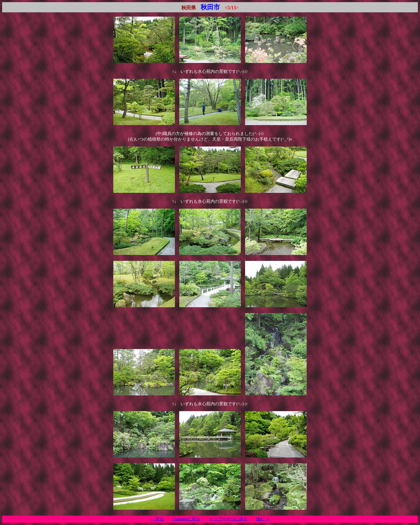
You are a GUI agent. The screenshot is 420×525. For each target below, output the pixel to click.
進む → (263, 519)
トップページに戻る (228, 519)
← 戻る (157, 519)
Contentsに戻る (187, 519)
